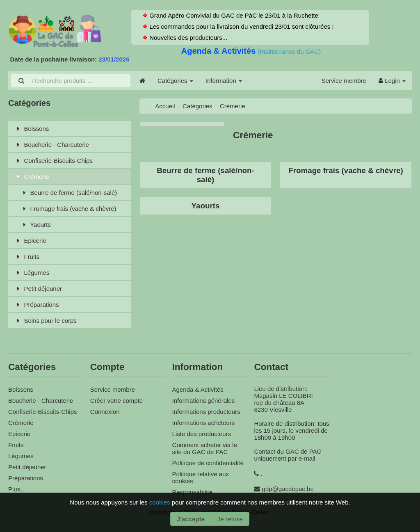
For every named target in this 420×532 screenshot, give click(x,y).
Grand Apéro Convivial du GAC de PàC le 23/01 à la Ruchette (233, 15)
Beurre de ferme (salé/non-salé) (69, 193)
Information (224, 81)
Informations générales (204, 401)
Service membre (344, 81)
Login (392, 81)
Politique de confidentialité (208, 463)
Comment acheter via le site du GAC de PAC (205, 448)
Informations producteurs (206, 412)
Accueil (165, 106)
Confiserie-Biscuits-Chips (54, 161)
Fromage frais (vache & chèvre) (68, 209)
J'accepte (191, 519)
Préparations (37, 305)
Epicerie (30, 241)
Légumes (32, 273)
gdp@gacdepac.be (288, 489)
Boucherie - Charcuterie (52, 145)
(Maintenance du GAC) (289, 51)
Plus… (17, 489)
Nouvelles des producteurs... (187, 38)
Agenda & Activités (220, 51)
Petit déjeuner (38, 289)
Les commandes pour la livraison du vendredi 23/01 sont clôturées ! (241, 26)
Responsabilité (192, 492)
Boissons (32, 129)
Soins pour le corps (46, 321)
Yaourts (36, 225)
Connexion (105, 412)
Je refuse (230, 519)
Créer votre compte (116, 401)
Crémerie (32, 177)
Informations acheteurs (204, 423)
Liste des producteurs (202, 434)
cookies (161, 502)
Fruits (27, 257)
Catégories (175, 81)
